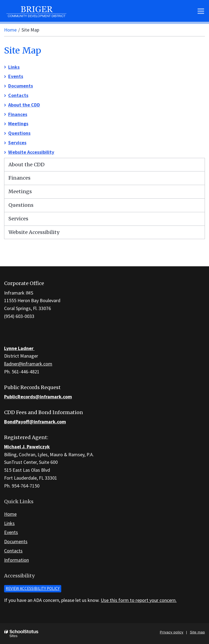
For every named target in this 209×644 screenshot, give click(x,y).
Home (10, 30)
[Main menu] (201, 11)
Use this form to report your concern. (139, 600)
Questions (19, 133)
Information (16, 560)
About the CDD (24, 105)
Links (14, 67)
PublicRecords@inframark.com (38, 397)
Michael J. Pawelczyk (27, 447)
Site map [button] (197, 632)
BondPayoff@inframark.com (35, 422)
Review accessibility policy (33, 588)
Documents (21, 86)
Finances (18, 114)
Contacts (18, 95)
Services (17, 143)
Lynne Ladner (19, 348)
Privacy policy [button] (171, 632)
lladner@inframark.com (28, 364)
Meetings (18, 124)
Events (16, 76)
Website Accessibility (31, 152)
